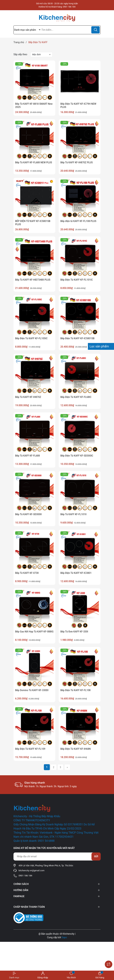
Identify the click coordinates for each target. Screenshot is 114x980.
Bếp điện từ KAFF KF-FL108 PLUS (78, 221)
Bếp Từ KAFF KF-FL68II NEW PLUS (34, 162)
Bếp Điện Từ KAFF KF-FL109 (30, 749)
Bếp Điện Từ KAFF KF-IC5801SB (77, 338)
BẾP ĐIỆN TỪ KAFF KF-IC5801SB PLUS (33, 223)
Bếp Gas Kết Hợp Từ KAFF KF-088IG (34, 632)
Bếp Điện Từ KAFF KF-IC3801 (76, 573)
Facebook (19, 900)
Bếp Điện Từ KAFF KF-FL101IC (77, 280)
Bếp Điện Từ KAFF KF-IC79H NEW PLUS (78, 106)
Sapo (64, 937)
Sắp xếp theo (20, 54)
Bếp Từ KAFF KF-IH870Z (28, 397)
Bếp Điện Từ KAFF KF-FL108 (76, 690)
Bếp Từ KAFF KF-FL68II (28, 456)
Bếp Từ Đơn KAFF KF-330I (74, 632)
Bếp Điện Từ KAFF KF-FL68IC (76, 397)
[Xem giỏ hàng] (100, 975)
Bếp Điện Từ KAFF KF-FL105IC (31, 338)
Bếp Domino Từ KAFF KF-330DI (32, 690)
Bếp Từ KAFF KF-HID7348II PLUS (33, 280)
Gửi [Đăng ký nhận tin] (96, 856)
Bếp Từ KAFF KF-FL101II (73, 514)
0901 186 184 (69, 7)
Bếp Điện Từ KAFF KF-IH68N (76, 749)
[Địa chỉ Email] (57, 856)
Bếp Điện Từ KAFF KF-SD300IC (77, 456)
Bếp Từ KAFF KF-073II (27, 573)
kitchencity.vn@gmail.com (31, 870)
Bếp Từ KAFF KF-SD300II (28, 514)
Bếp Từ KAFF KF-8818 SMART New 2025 (34, 106)
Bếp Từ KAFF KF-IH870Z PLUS (77, 162)
